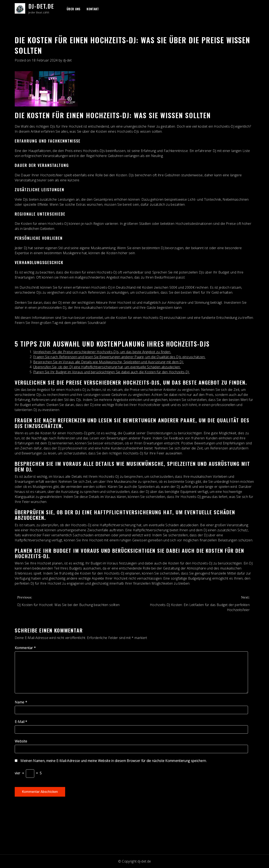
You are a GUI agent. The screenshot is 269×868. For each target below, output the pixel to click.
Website (21, 741)
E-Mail (21, 722)
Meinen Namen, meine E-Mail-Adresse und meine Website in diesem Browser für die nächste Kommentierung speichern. (113, 761)
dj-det (67, 60)
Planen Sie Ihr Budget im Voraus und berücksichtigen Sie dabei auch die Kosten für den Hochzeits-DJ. (111, 372)
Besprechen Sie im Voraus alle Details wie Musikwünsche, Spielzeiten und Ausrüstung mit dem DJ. (108, 362)
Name (21, 702)
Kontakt (93, 9)
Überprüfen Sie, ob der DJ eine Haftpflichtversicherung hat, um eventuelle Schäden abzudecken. (107, 367)
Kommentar (25, 648)
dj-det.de (41, 6)
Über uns (73, 9)
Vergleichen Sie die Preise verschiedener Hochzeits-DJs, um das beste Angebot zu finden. (102, 352)
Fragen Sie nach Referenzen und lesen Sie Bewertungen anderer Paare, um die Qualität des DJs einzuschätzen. (119, 357)
